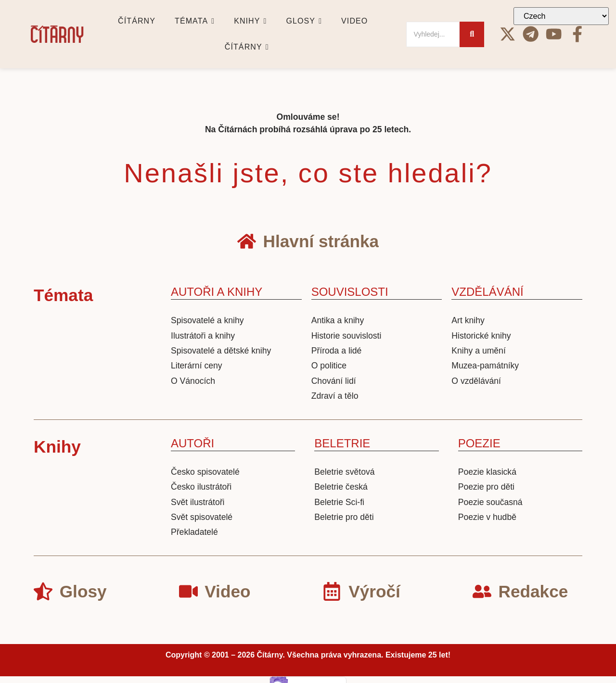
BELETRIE (342, 443)
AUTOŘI (192, 443)
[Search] (433, 34)
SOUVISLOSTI (350, 292)
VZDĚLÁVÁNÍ (487, 292)
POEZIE (479, 443)
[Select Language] (561, 16)
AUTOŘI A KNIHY (217, 292)
